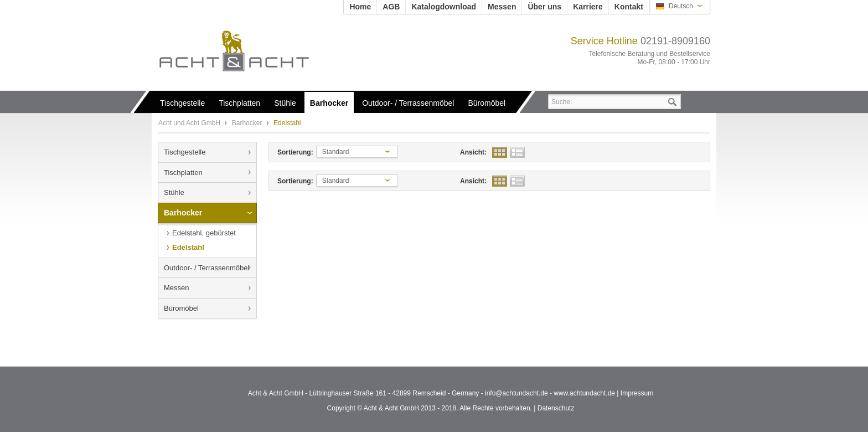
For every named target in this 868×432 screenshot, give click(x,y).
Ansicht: (473, 152)
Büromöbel (181, 308)
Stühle (174, 192)
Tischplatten (183, 173)
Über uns (544, 7)
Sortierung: (295, 152)
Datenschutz (556, 408)
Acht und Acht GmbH (253, 51)
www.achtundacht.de (584, 393)
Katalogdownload (444, 7)
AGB (391, 7)
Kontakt (629, 7)
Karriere (588, 7)
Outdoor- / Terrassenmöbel (206, 268)
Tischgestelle (185, 152)
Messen (502, 7)
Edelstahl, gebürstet (204, 233)
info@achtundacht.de (516, 393)
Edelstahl (188, 247)
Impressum (637, 393)
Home (360, 7)
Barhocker (248, 123)
